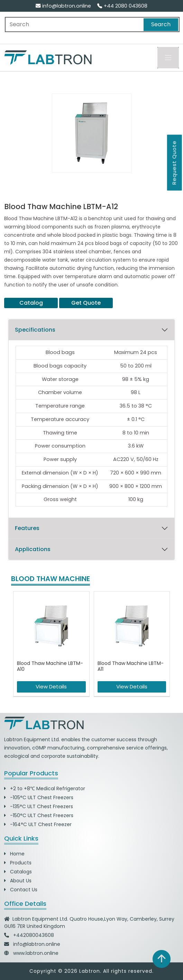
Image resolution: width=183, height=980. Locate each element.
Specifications (35, 330)
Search (161, 24)
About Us (18, 881)
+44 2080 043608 (122, 6)
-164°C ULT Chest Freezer (38, 824)
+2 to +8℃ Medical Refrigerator (45, 788)
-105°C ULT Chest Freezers (39, 797)
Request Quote (174, 163)
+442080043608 (34, 935)
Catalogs (18, 872)
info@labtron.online (63, 6)
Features (27, 528)
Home (14, 854)
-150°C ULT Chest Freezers (39, 815)
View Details (51, 687)
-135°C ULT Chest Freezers (39, 806)
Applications (33, 549)
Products (18, 863)
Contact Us (21, 890)
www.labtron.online (36, 953)
